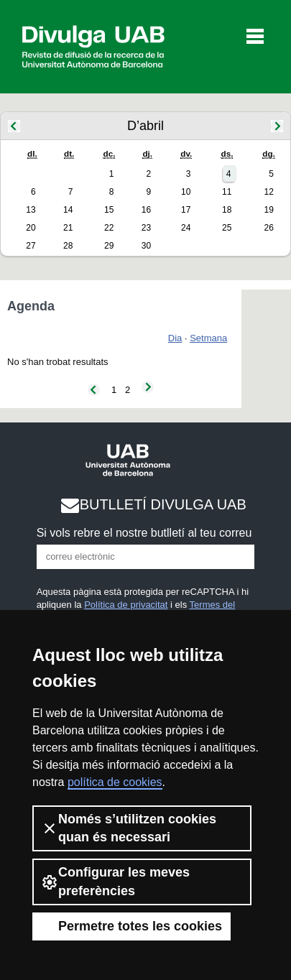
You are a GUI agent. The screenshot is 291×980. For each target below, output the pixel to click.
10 (186, 192)
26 (268, 228)
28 (68, 246)
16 (146, 210)
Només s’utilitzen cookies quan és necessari (129, 828)
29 (109, 246)
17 (186, 210)
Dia (175, 338)
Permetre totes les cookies (131, 926)
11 (227, 192)
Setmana (208, 338)
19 (268, 210)
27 (31, 246)
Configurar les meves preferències (115, 881)
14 (68, 210)
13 (31, 210)
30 (146, 246)
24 (186, 228)
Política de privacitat (126, 605)
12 (268, 192)
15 (109, 210)
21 (68, 228)
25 (227, 228)
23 (146, 228)
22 (109, 228)
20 (31, 228)
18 (227, 210)
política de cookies (115, 782)
